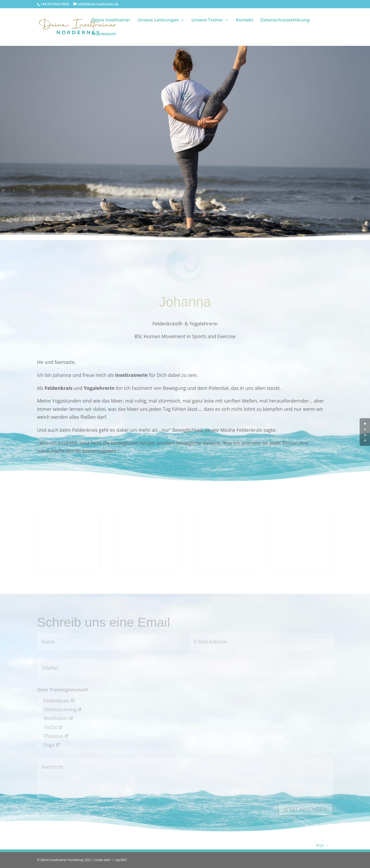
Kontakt (244, 20)
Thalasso (53, 736)
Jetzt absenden (306, 809)
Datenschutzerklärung (285, 20)
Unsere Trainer (207, 20)
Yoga (48, 745)
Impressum (104, 34)
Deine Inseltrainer (111, 20)
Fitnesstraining (59, 709)
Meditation (55, 718)
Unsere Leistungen (158, 20)
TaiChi (50, 727)
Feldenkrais (56, 701)
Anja (322, 845)
